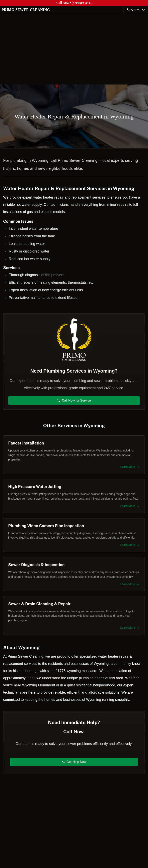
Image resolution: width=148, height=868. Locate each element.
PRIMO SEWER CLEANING (26, 10)
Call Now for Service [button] (74, 400)
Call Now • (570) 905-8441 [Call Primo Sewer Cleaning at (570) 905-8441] (74, 3)
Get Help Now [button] (74, 762)
